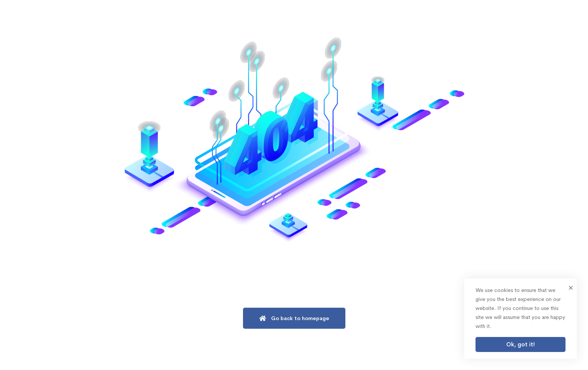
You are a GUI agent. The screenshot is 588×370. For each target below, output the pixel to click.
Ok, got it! (520, 344)
